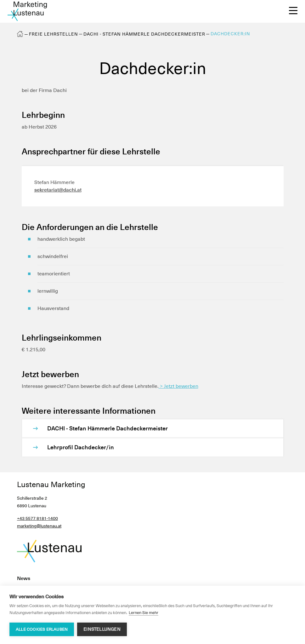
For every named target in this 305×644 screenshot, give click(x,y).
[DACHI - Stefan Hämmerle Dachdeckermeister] (159, 428)
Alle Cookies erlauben (42, 629)
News (24, 578)
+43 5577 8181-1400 (37, 518)
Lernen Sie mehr (144, 613)
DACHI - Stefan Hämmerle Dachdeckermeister (144, 34)
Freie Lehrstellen (54, 34)
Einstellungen (102, 629)
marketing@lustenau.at (39, 526)
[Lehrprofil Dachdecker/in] (159, 447)
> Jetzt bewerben (178, 386)
